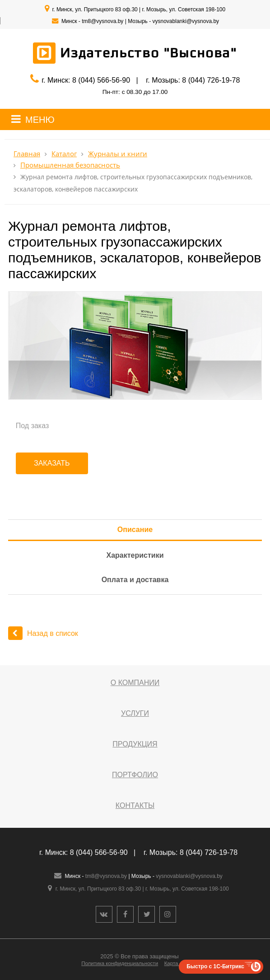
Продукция (135, 744)
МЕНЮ (40, 120)
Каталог (64, 154)
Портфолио (135, 775)
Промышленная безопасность (70, 165)
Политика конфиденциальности (120, 963)
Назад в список (43, 633)
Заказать (52, 463)
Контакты (135, 805)
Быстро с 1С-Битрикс (215, 966)
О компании (135, 683)
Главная (27, 154)
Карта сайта (179, 963)
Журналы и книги (118, 154)
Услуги (135, 713)
